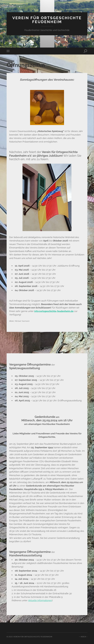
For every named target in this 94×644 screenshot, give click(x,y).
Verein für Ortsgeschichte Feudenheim (47, 20)
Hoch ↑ (84, 637)
